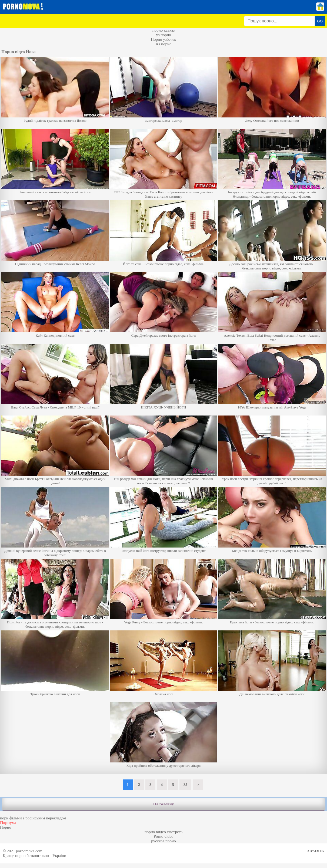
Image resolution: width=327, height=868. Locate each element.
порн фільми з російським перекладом (33, 818)
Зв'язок (316, 851)
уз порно (163, 35)
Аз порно (163, 44)
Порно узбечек (163, 39)
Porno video (164, 836)
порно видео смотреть (164, 832)
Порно (6, 827)
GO (320, 21)
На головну (163, 804)
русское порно (163, 841)
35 (185, 785)
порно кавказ (164, 30)
